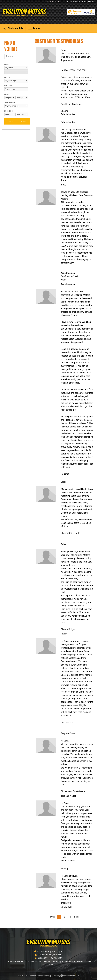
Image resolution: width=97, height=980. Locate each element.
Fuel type (8, 86)
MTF (78, 976)
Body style (9, 77)
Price (6, 94)
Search (11, 121)
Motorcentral (67, 976)
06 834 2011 (56, 1)
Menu (34, 28)
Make (7, 65)
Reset (24, 121)
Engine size (9, 111)
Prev (53, 917)
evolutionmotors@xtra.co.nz (50, 955)
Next (76, 917)
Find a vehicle (13, 28)
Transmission (10, 103)
